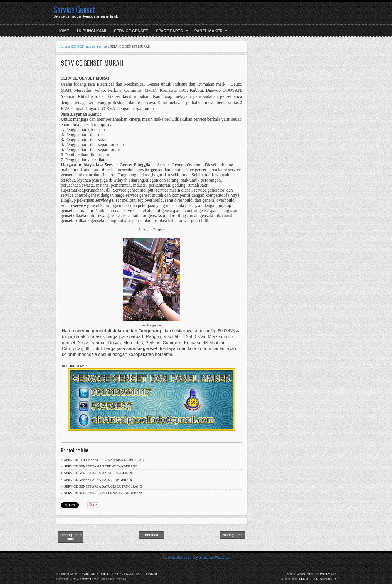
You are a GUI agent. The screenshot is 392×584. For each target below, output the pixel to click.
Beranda (151, 535)
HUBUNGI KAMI (92, 31)
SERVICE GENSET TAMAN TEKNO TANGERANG (101, 466)
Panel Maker (328, 574)
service (102, 46)
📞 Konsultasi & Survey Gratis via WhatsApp (196, 558)
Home (63, 31)
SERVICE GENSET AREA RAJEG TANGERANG (99, 480)
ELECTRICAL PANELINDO (317, 579)
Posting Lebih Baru (71, 537)
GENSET (77, 46)
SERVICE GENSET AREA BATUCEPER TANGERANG (103, 486)
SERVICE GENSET (131, 31)
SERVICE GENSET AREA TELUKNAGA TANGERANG (104, 493)
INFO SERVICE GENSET (117, 574)
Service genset (305, 574)
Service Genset (74, 10)
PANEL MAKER (209, 31)
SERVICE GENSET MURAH (92, 63)
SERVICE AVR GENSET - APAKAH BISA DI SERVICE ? (104, 460)
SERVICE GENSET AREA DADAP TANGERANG (99, 473)
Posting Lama (232, 535)
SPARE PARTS (169, 31)
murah (91, 46)
